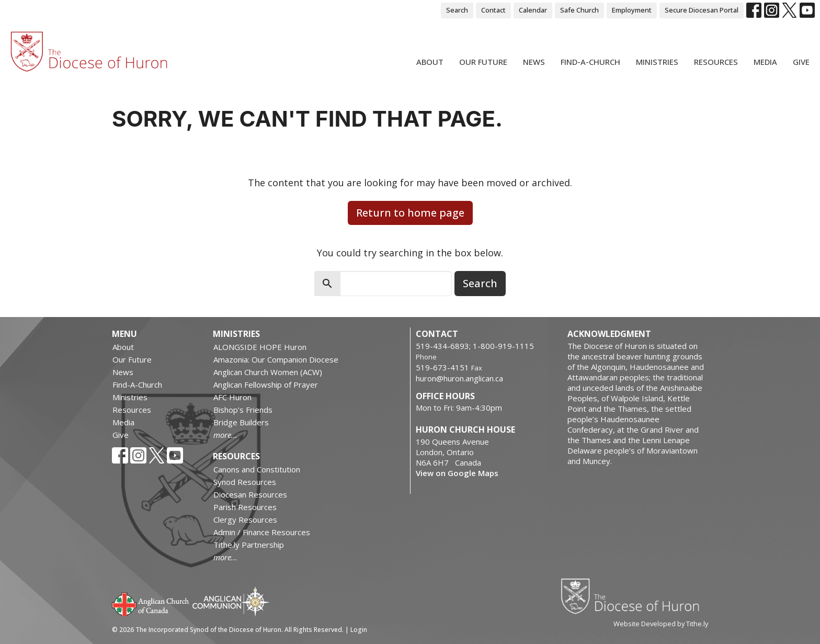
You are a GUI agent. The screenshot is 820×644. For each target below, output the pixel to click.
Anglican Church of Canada (151, 603)
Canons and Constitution (257, 469)
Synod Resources (245, 482)
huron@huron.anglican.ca (459, 378)
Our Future (483, 62)
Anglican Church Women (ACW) (268, 372)
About (430, 62)
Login (359, 630)
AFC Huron (232, 397)
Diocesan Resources (250, 494)
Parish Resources (245, 507)
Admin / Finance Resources (262, 532)
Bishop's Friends (243, 410)
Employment (632, 10)
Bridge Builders (241, 422)
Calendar (533, 10)
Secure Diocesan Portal (702, 10)
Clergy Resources (245, 519)
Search (457, 10)
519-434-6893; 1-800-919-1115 (475, 346)
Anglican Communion (231, 601)
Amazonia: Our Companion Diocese (276, 359)
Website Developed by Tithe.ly (661, 624)
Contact (493, 10)
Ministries (657, 62)
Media (765, 62)
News (534, 62)
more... (225, 435)
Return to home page (410, 213)
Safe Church (579, 10)
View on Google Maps (457, 473)
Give (801, 62)
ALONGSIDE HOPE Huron (260, 347)
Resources (716, 62)
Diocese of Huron (634, 596)
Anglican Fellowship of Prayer (266, 385)
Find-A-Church (590, 62)
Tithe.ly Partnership (249, 545)
